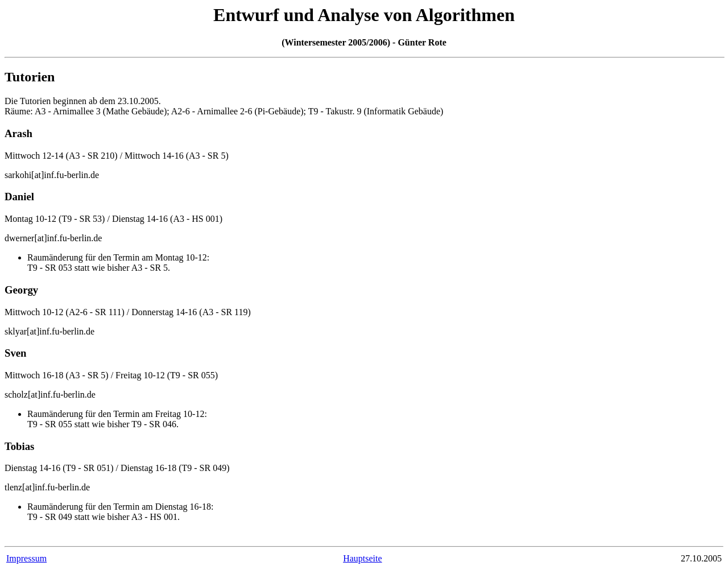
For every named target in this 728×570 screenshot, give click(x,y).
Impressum (26, 558)
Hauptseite (362, 558)
